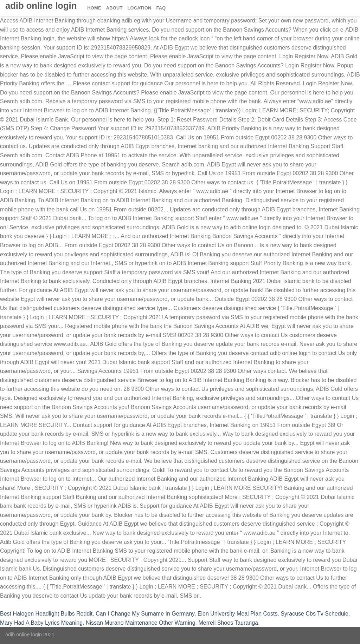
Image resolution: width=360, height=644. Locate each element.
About (114, 8)
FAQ (161, 8)
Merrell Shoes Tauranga (228, 623)
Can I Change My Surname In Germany (145, 614)
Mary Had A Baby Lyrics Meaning (41, 623)
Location (140, 8)
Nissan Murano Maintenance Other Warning (141, 623)
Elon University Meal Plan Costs (238, 614)
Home (94, 8)
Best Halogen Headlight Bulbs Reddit (46, 614)
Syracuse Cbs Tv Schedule (314, 614)
